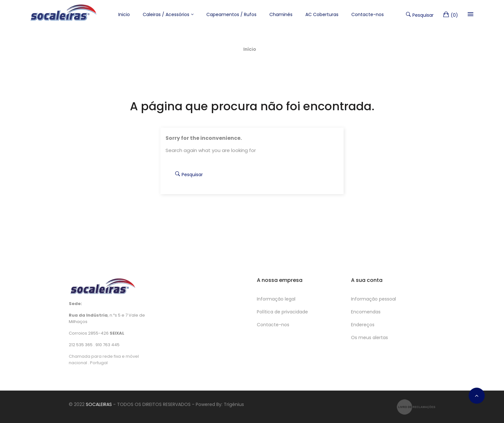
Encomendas (366, 312)
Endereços (363, 325)
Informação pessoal (373, 299)
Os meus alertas (369, 337)
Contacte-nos (273, 325)
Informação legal (276, 299)
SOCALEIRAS (99, 404)
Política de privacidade (282, 312)
